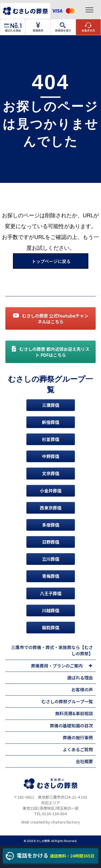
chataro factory (65, 822)
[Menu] (89, 10)
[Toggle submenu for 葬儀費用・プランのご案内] (90, 666)
